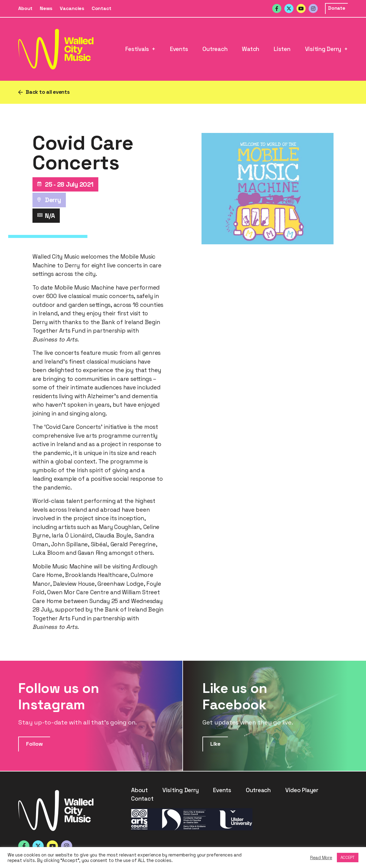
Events (179, 49)
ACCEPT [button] (348, 858)
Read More (321, 858)
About (25, 8)
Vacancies (72, 8)
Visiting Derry (323, 49)
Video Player (302, 790)
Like (215, 744)
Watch (251, 49)
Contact (102, 8)
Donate (337, 8)
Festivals (137, 49)
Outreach (215, 49)
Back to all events (48, 92)
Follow (34, 744)
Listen (282, 49)
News (46, 8)
